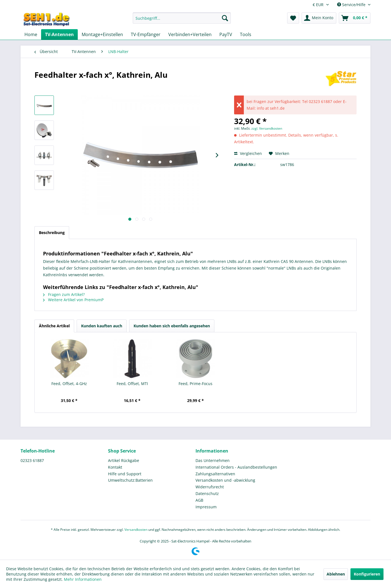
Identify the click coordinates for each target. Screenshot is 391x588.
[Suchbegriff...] (182, 18)
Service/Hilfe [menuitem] (352, 5)
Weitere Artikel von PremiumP (73, 300)
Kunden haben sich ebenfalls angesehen (172, 326)
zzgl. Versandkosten (267, 128)
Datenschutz (207, 493)
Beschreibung (52, 233)
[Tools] (246, 34)
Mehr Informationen (83, 579)
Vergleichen (248, 153)
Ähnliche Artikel (54, 326)
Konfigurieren (367, 574)
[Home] (31, 34)
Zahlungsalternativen (215, 474)
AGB (199, 500)
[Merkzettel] (293, 18)
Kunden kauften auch (102, 326)
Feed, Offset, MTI (132, 384)
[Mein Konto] (319, 18)
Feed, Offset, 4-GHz (69, 384)
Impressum (206, 507)
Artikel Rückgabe (124, 460)
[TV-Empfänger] (146, 34)
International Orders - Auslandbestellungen (236, 467)
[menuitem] (182, 21)
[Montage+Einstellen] (102, 34)
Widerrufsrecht (210, 487)
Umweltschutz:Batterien (130, 480)
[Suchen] (225, 18)
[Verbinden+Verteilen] (190, 34)
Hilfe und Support (125, 474)
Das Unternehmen (213, 460)
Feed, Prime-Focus (195, 384)
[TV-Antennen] (59, 34)
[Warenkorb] (355, 18)
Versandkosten (136, 530)
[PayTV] (226, 34)
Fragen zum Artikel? (64, 294)
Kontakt (115, 467)
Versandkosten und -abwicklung (225, 480)
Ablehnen (336, 574)
